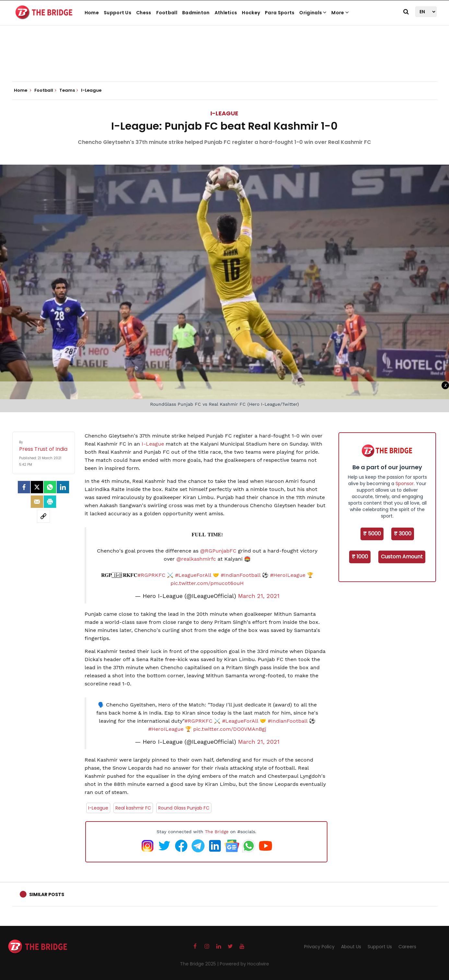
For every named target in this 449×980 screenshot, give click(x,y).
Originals (313, 13)
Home (92, 13)
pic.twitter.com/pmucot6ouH (207, 583)
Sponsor (405, 484)
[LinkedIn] (63, 487)
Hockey (251, 13)
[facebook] (24, 487)
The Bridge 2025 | (200, 964)
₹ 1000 (360, 557)
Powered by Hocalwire (244, 964)
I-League (224, 113)
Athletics (226, 13)
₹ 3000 (403, 534)
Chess (144, 13)
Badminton (196, 13)
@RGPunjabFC (218, 551)
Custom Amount (402, 557)
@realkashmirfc (196, 559)
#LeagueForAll (193, 575)
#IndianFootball (241, 575)
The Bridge (217, 832)
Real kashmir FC (133, 808)
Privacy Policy (319, 947)
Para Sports (280, 13)
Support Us (118, 13)
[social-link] (43, 516)
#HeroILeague (288, 575)
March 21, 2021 (259, 596)
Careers (407, 947)
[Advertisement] (225, 62)
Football (167, 13)
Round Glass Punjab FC (184, 808)
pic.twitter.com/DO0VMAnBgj (230, 729)
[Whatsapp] (50, 487)
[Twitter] (37, 487)
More (340, 13)
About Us (351, 947)
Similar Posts (47, 894)
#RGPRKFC (151, 575)
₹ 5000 (372, 534)
